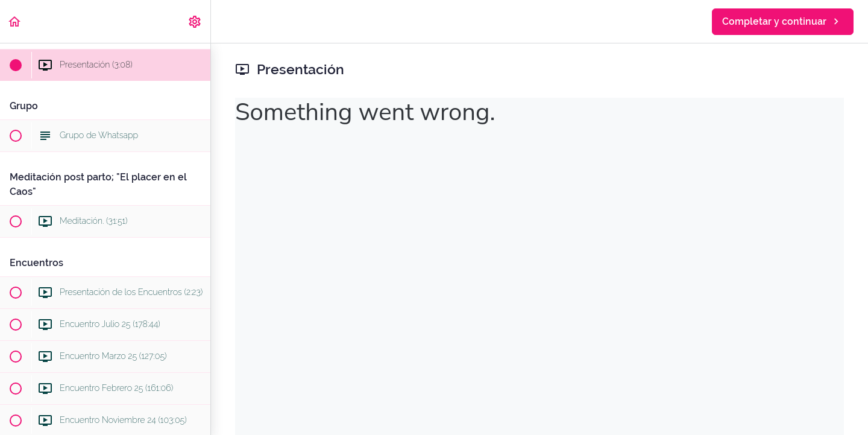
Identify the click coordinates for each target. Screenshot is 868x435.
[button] (15, 21)
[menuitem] (195, 21)
